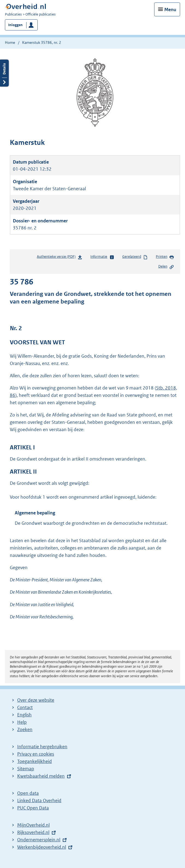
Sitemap (26, 769)
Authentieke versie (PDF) (60, 258)
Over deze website (36, 700)
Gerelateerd (135, 257)
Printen (165, 257)
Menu (170, 10)
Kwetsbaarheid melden (41, 776)
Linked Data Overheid (39, 800)
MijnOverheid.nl (33, 825)
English (24, 715)
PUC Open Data (33, 808)
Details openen (4, 73)
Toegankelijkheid (35, 761)
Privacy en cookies (36, 754)
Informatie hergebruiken (42, 747)
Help (22, 722)
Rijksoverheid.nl (33, 832)
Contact (25, 707)
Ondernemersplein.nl (39, 840)
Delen (166, 267)
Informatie (102, 257)
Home (10, 42)
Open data (28, 793)
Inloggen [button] (15, 25)
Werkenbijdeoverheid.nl (42, 847)
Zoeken (25, 729)
